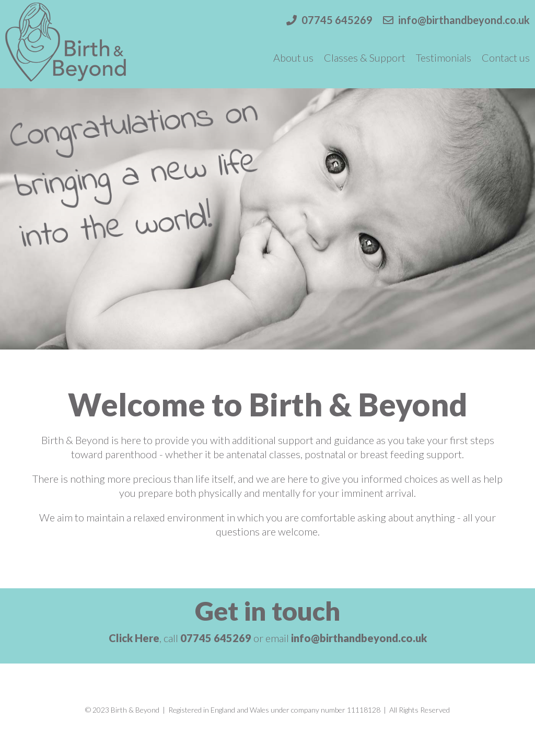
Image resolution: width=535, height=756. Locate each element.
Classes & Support (365, 57)
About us (293, 57)
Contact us (506, 57)
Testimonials (444, 57)
